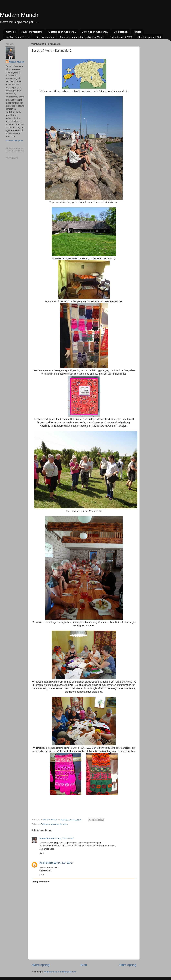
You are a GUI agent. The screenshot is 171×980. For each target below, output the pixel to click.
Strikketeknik (121, 32)
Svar (42, 853)
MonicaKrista (46, 863)
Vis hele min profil (14, 141)
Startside (11, 32)
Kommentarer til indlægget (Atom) (60, 972)
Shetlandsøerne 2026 (149, 37)
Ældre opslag (127, 965)
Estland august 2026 (121, 37)
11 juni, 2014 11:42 (63, 863)
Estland (44, 824)
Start (84, 965)
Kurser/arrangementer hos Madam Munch (82, 37)
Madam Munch (19, 15)
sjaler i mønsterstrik (32, 32)
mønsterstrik (55, 824)
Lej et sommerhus (44, 37)
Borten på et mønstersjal (95, 32)
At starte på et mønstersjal (62, 32)
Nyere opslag (40, 965)
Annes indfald (47, 838)
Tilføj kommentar (42, 882)
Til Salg (137, 32)
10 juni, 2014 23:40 (64, 838)
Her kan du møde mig (17, 37)
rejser (65, 824)
